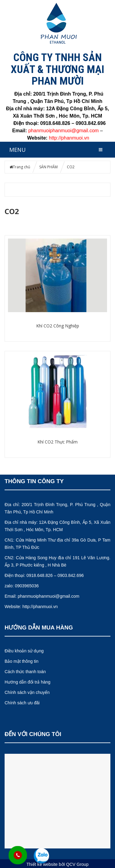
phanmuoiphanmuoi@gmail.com (49, 596)
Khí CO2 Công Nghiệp (58, 326)
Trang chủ (21, 167)
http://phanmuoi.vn (69, 138)
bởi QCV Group (74, 864)
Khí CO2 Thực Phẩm (57, 442)
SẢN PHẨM (48, 167)
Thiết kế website (42, 864)
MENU (17, 150)
